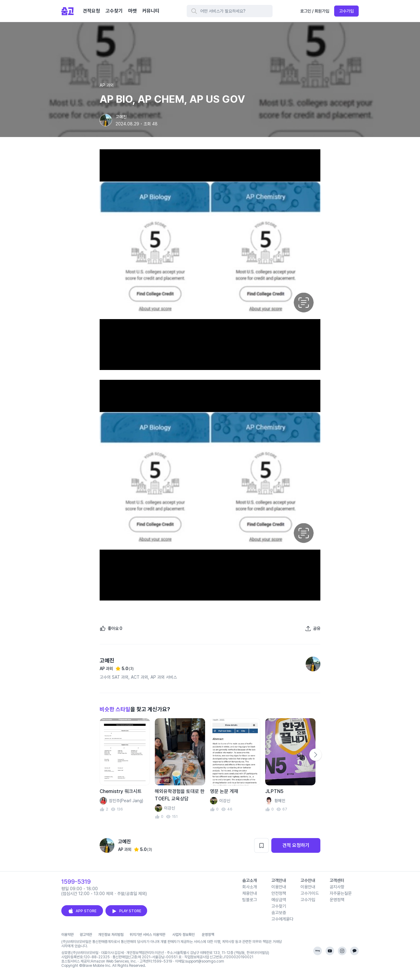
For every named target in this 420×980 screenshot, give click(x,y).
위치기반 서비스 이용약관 (147, 935)
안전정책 (279, 893)
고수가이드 (310, 893)
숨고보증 (279, 913)
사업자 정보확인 (183, 935)
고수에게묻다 (282, 919)
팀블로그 (250, 900)
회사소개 (250, 887)
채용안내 (250, 893)
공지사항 (337, 887)
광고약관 (86, 935)
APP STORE (82, 911)
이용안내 (279, 887)
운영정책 (337, 900)
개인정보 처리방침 (111, 935)
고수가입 (346, 11)
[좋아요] (111, 628)
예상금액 (279, 900)
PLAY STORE (126, 911)
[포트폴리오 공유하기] (313, 628)
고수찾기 (279, 906)
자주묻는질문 (341, 893)
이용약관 (67, 935)
